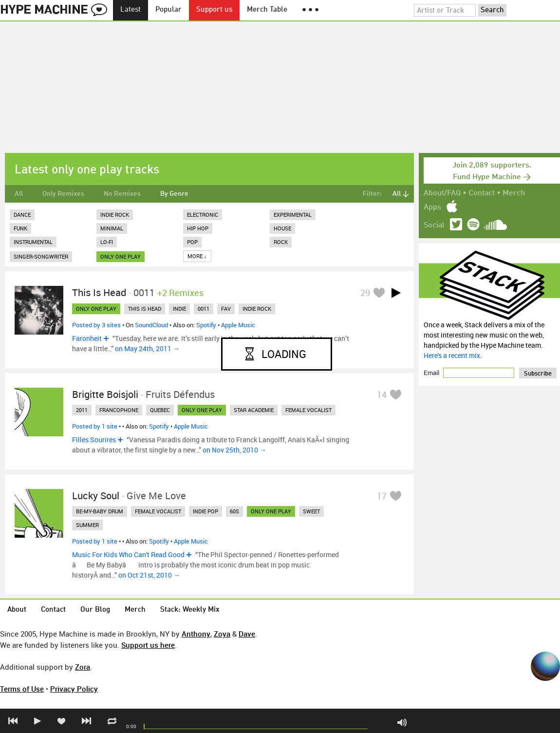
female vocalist (308, 410)
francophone (119, 410)
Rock (281, 242)
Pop (192, 242)
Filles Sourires (94, 440)
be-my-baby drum (100, 511)
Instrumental (33, 242)
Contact (482, 193)
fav (226, 309)
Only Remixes (63, 194)
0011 (204, 309)
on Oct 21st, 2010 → (149, 575)
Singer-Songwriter (41, 256)
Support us (214, 10)
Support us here (148, 645)
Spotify (206, 325)
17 (382, 496)
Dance (22, 215)
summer (87, 525)
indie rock (257, 309)
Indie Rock (115, 215)
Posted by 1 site (95, 426)
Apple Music (238, 325)
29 (365, 293)
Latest (131, 10)
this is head (145, 309)
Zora (83, 667)
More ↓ (197, 256)
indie (179, 309)
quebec (160, 410)
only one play (121, 256)
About (17, 610)
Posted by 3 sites (96, 325)
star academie (254, 410)
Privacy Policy (74, 689)
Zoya (222, 634)
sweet (311, 511)
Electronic (203, 215)
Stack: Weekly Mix (190, 610)
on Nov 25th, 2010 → (234, 450)
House (282, 228)
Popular (168, 10)
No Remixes (122, 194)
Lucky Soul (96, 496)
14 (382, 395)
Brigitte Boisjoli (105, 394)
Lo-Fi (107, 242)
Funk (20, 228)
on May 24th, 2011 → (147, 348)
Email (432, 373)
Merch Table (267, 10)
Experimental (293, 215)
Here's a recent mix (452, 355)
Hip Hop (198, 228)
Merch (514, 193)
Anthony (196, 634)
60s (234, 511)
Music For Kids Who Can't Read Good (128, 554)
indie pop (205, 511)
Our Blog (95, 610)
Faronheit (87, 338)
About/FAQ (442, 193)
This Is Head (99, 292)
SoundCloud (151, 325)
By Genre (174, 194)
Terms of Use (22, 689)
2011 (82, 410)
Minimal (112, 228)
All (19, 194)
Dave (247, 634)
